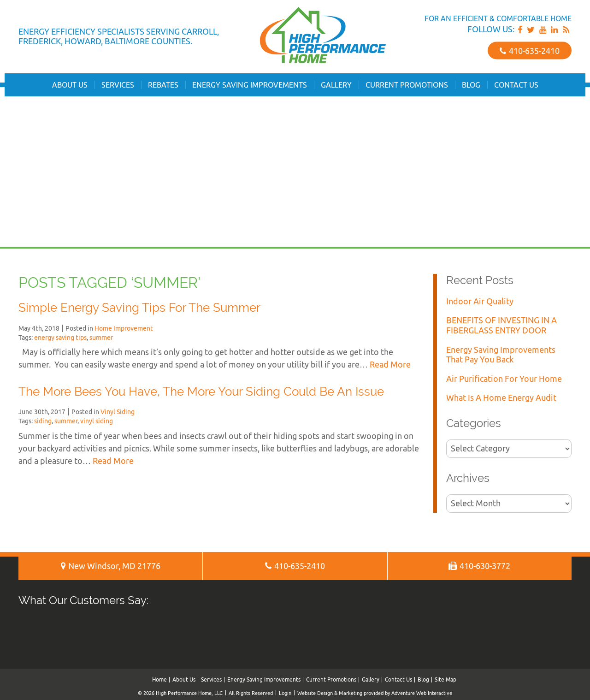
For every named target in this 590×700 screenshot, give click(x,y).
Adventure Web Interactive (422, 693)
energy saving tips (60, 338)
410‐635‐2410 (530, 50)
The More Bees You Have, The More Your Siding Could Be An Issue (201, 392)
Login (285, 693)
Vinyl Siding (118, 412)
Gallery (336, 85)
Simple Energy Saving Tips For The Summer (139, 308)
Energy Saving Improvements (250, 85)
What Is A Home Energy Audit (501, 398)
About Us (70, 85)
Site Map (445, 679)
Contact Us (516, 85)
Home (159, 679)
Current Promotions (407, 85)
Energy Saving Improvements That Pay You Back (501, 355)
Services (118, 85)
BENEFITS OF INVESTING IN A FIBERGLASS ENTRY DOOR (501, 325)
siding (43, 421)
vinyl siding (97, 421)
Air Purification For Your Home (504, 379)
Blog (471, 85)
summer (101, 338)
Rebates (163, 85)
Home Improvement (124, 328)
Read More (390, 365)
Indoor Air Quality (480, 301)
